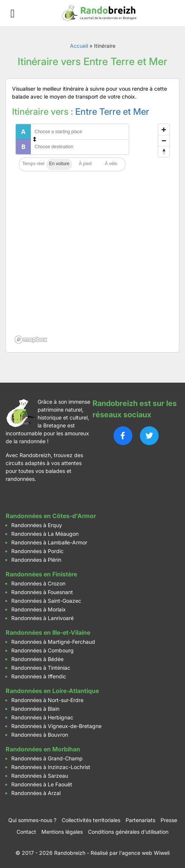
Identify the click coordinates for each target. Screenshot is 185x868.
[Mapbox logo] (31, 340)
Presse (169, 820)
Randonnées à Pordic (37, 551)
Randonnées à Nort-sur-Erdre (47, 700)
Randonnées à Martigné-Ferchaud (53, 642)
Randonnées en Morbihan (43, 749)
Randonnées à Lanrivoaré (42, 618)
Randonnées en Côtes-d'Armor (51, 516)
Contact (26, 832)
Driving (59, 164)
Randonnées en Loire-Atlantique (52, 691)
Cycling (111, 164)
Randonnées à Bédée (37, 659)
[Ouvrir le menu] (13, 13)
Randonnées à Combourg (42, 650)
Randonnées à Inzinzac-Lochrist (51, 767)
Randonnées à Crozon (38, 583)
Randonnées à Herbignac (42, 717)
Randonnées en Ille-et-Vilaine (48, 632)
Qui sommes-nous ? (32, 820)
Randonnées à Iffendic (39, 676)
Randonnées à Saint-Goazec (46, 601)
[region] (92, 233)
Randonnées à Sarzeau (40, 776)
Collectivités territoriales (91, 820)
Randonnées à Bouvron (40, 735)
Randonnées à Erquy (37, 525)
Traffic (33, 164)
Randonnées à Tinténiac (41, 668)
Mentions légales (62, 832)
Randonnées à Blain (35, 709)
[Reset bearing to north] (164, 151)
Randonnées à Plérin (36, 560)
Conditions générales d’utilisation (128, 832)
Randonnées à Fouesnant (42, 592)
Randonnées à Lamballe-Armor (49, 542)
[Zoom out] (164, 141)
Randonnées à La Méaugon (45, 534)
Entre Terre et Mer (112, 112)
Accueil (79, 46)
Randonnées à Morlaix (39, 609)
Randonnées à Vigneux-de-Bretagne (56, 726)
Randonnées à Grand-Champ (47, 758)
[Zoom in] (164, 130)
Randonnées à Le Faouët (42, 784)
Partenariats (140, 820)
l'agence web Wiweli (144, 853)
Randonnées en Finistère (41, 574)
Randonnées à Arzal (36, 793)
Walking (85, 164)
